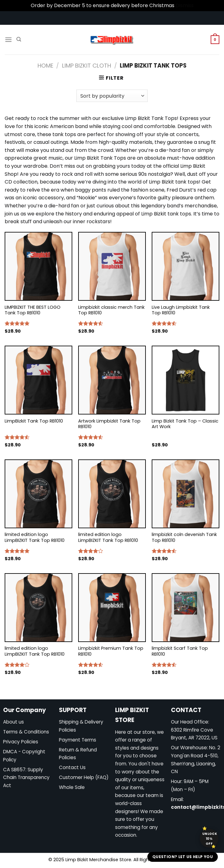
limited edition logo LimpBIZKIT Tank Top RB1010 (35, 537)
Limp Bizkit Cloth (87, 66)
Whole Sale (72, 787)
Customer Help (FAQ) (84, 777)
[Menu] (8, 40)
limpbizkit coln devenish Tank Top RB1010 (184, 537)
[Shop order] (112, 96)
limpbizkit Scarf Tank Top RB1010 (180, 651)
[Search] (19, 39)
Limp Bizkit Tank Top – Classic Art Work (185, 424)
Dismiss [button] (185, 5)
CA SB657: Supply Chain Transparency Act (26, 777)
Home (45, 66)
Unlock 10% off (210, 839)
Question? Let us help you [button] (183, 857)
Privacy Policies (21, 742)
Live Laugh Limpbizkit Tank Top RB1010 (181, 310)
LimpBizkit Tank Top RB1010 (34, 421)
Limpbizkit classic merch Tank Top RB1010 (111, 310)
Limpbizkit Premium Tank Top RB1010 (111, 651)
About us (13, 722)
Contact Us (72, 767)
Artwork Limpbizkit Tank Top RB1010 (109, 424)
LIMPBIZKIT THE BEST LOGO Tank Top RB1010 (33, 310)
